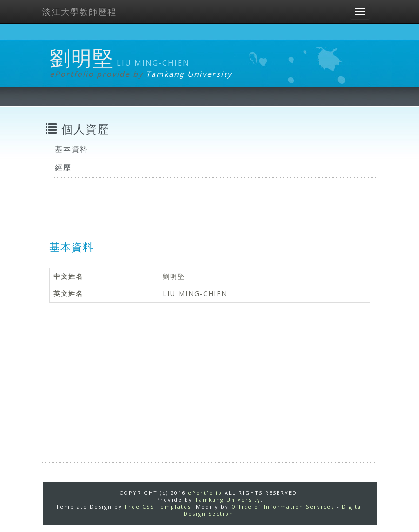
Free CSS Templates (158, 507)
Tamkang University (189, 74)
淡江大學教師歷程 (80, 12)
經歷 (63, 168)
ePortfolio (205, 493)
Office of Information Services (283, 507)
